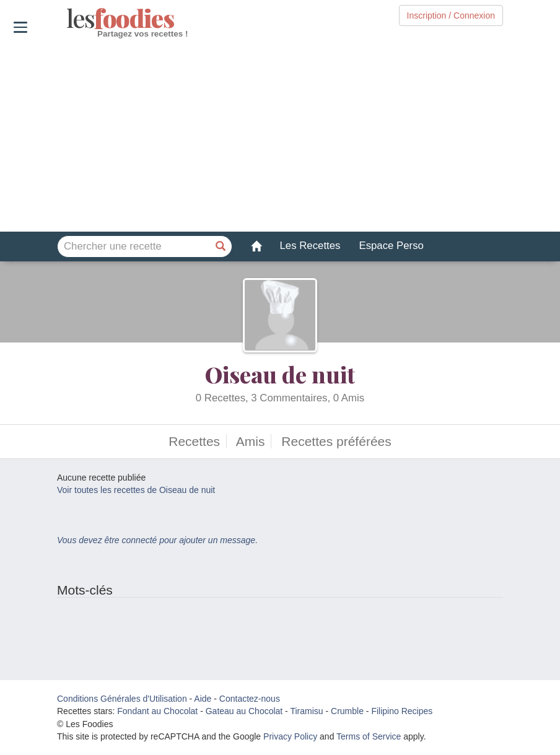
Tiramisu (306, 711)
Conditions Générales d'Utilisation (122, 699)
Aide (203, 699)
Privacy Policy (290, 736)
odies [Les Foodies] (68, 19)
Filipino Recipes (402, 711)
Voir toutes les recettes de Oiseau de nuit (136, 490)
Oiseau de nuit (280, 374)
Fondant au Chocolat (157, 711)
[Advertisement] (280, 136)
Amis (251, 441)
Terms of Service (369, 736)
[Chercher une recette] (221, 247)
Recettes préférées (336, 441)
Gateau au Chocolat (244, 711)
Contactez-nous (250, 699)
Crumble (347, 711)
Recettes (194, 441)
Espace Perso (391, 246)
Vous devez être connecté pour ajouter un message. (157, 540)
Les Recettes (310, 246)
